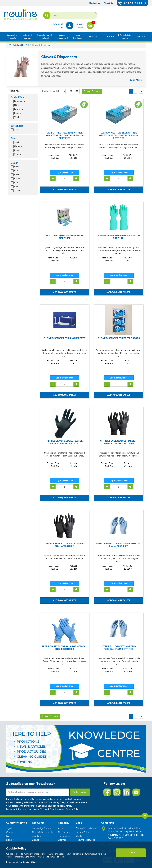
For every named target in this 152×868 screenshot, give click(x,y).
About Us (63, 828)
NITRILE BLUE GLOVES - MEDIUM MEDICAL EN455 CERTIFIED (119, 648)
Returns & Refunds (85, 840)
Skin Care (93, 36)
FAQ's (9, 836)
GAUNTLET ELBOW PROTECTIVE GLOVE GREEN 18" (119, 237)
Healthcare (109, 36)
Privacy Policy (73, 809)
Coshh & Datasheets (43, 832)
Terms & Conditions (51, 809)
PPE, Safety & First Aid (124, 36)
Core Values (64, 832)
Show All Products (92, 91)
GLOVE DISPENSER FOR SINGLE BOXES (64, 338)
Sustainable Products (12, 36)
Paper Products (77, 36)
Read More (136, 80)
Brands (36, 840)
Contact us (12, 832)
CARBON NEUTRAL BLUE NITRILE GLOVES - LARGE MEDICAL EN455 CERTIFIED (65, 135)
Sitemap (62, 840)
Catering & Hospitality (27, 36)
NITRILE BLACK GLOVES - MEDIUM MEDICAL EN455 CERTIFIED (119, 442)
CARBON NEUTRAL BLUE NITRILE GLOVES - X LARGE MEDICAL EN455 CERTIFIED (119, 135)
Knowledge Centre (42, 828)
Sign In (10, 828)
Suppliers (37, 836)
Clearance (140, 36)
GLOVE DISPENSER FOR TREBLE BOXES (119, 338)
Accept (131, 852)
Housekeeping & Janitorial (45, 36)
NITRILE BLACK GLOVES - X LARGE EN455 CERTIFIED (64, 545)
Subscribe (80, 792)
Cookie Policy (83, 836)
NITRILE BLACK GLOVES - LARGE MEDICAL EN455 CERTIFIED (65, 442)
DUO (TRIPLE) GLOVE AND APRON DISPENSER (64, 237)
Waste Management (62, 36)
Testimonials (65, 836)
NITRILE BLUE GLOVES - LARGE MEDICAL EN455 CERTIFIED (119, 545)
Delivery (10, 840)
